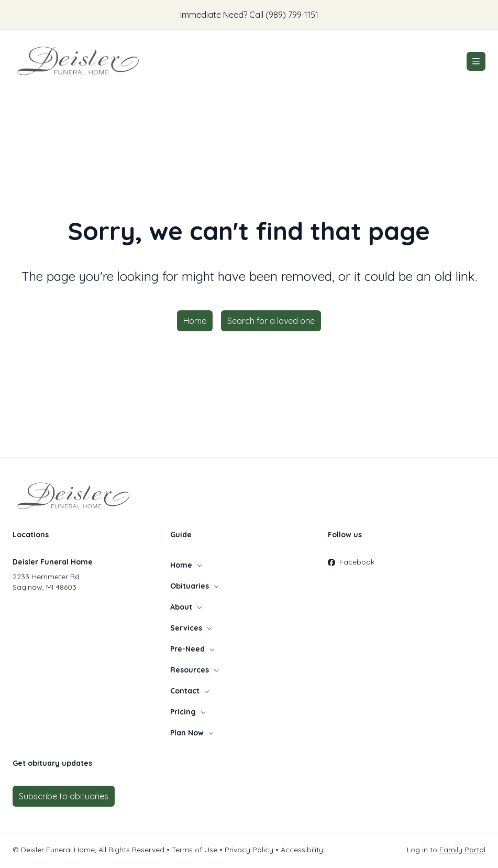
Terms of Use (195, 850)
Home (195, 321)
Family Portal (462, 850)
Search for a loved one (271, 321)
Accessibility (302, 850)
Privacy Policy (249, 850)
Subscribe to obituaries (64, 796)
